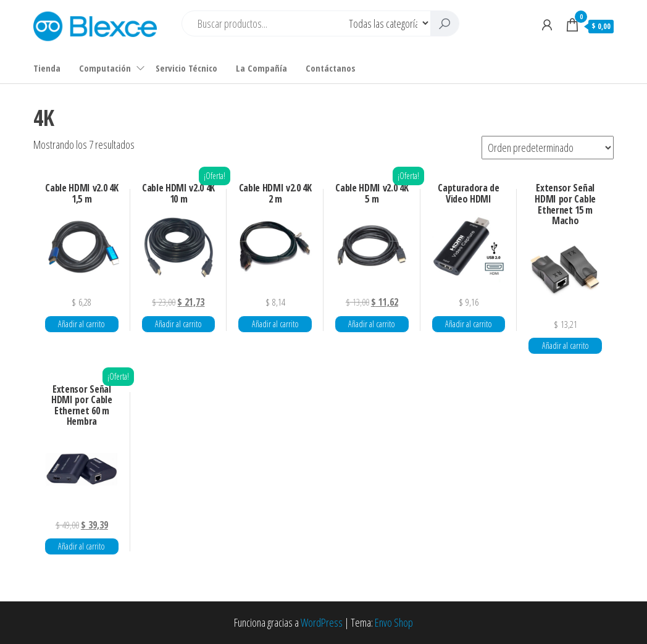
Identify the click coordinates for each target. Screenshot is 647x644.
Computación (105, 68)
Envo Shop (394, 622)
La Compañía (261, 68)
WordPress (322, 622)
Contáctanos (331, 68)
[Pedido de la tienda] (548, 148)
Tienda (47, 68)
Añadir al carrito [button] (81, 324)
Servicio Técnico (186, 68)
